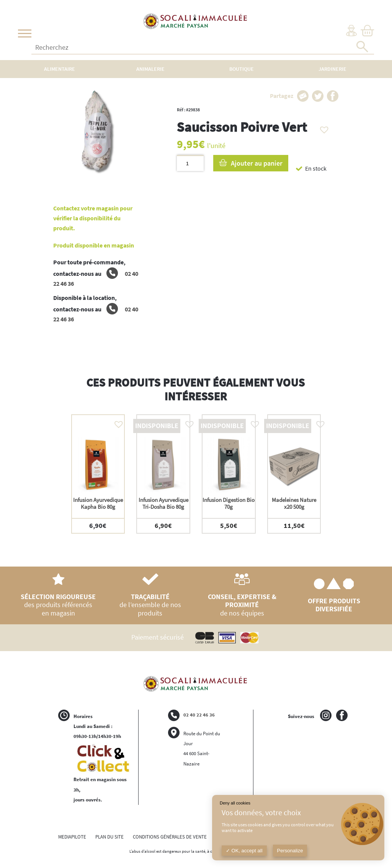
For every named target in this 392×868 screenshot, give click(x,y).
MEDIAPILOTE (72, 837)
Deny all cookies (235, 803)
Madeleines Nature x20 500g (294, 503)
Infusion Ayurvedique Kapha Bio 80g (98, 503)
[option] (98, 474)
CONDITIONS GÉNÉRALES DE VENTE (170, 837)
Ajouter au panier (257, 163)
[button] (322, 128)
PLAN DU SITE (109, 837)
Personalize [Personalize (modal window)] (290, 851)
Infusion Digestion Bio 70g (229, 503)
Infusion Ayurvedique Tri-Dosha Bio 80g (163, 503)
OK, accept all (244, 851)
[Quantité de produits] (190, 163)
